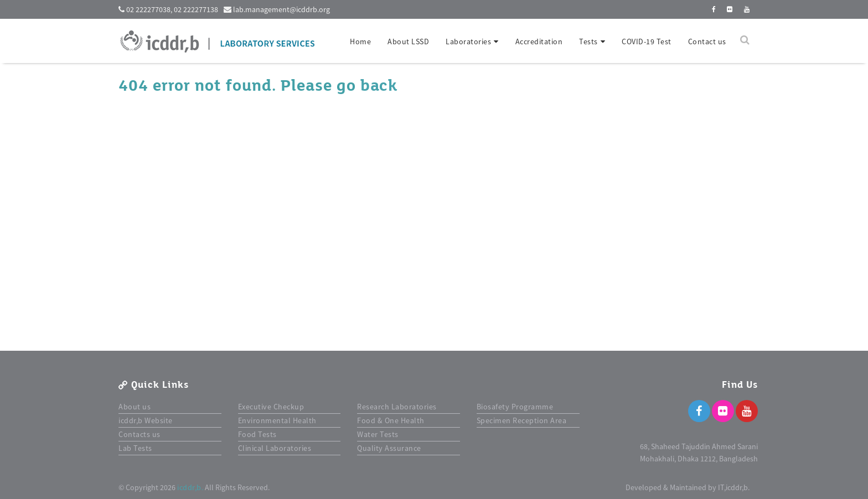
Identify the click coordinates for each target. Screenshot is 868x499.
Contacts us (139, 434)
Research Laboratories (397, 407)
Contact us (707, 41)
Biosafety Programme (515, 407)
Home (360, 41)
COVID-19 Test (647, 41)
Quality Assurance (389, 448)
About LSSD (408, 41)
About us (135, 407)
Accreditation (539, 41)
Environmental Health (277, 420)
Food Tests (257, 434)
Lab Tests (135, 448)
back (379, 86)
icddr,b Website (146, 420)
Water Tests (378, 434)
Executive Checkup (271, 407)
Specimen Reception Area (522, 420)
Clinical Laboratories (275, 448)
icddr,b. (190, 487)
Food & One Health (391, 420)
